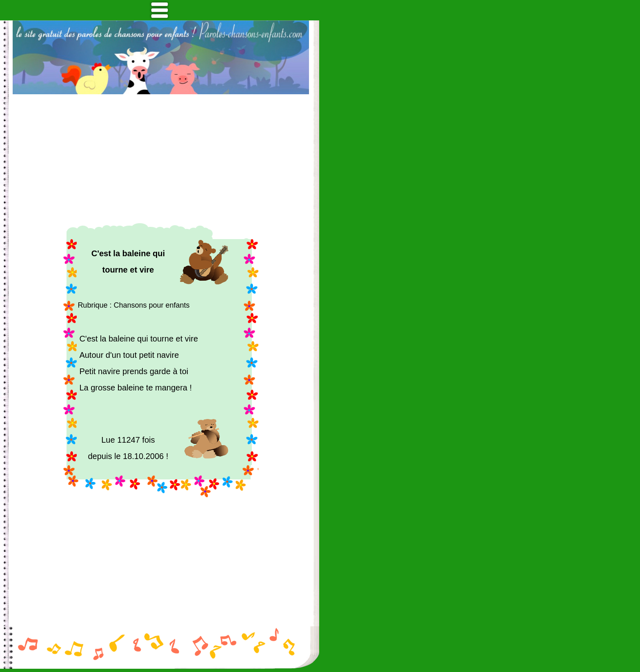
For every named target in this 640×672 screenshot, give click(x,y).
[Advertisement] (161, 159)
